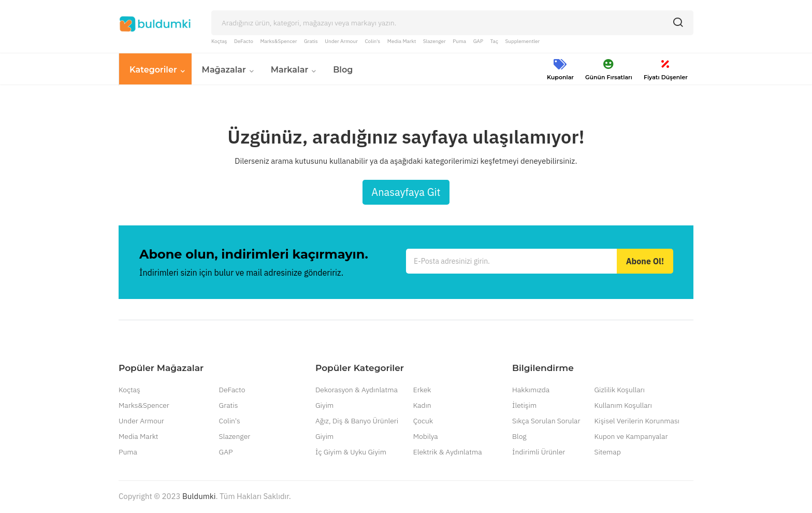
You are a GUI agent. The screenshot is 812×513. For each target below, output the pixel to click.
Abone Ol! (645, 262)
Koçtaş (219, 41)
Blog (519, 437)
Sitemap (607, 453)
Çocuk (423, 422)
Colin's (372, 41)
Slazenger (434, 41)
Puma (459, 41)
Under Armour (341, 41)
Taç (494, 41)
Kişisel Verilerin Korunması (637, 422)
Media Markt (402, 41)
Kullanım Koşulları (623, 406)
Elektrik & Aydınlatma (448, 453)
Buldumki (199, 497)
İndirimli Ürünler (539, 453)
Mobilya (426, 437)
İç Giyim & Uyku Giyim (351, 453)
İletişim (524, 406)
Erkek (422, 391)
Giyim (324, 406)
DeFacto (244, 41)
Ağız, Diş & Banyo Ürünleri (357, 422)
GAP (478, 41)
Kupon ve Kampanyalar (631, 437)
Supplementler (523, 41)
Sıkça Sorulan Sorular (546, 422)
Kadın (422, 406)
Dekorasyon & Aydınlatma (357, 391)
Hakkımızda (531, 391)
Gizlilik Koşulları (619, 391)
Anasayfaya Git (406, 193)
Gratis (311, 41)
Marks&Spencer (278, 41)
